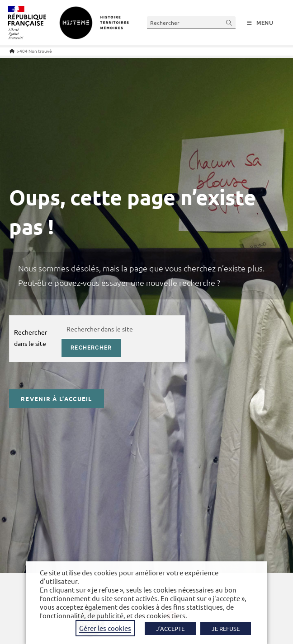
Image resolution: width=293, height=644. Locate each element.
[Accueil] (12, 51)
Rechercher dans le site (31, 338)
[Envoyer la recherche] (229, 22)
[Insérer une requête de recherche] (191, 22)
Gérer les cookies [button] (105, 628)
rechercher (91, 348)
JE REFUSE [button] (226, 628)
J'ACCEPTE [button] (170, 628)
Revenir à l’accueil (57, 399)
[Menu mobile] (260, 23)
